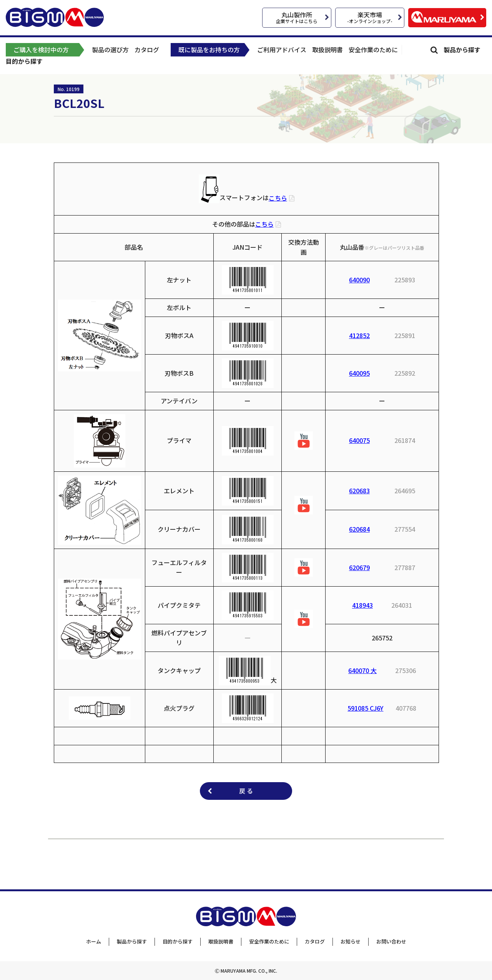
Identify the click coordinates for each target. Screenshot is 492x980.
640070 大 (362, 670)
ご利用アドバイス (282, 50)
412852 (359, 335)
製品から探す (462, 50)
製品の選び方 (110, 50)
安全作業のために (373, 50)
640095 (359, 373)
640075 (359, 440)
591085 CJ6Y (365, 708)
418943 (362, 605)
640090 (359, 280)
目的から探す (24, 61)
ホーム (94, 941)
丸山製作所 (297, 17)
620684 (359, 529)
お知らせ (351, 941)
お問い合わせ (391, 941)
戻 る (246, 791)
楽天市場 (370, 17)
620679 (359, 567)
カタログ (147, 50)
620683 (359, 491)
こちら (278, 198)
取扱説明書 (327, 50)
